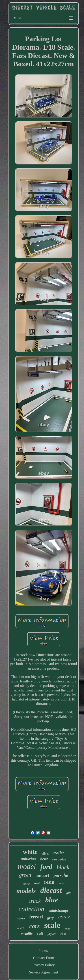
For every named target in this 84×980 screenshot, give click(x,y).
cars (35, 926)
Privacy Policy (44, 965)
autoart (42, 875)
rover (67, 929)
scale (52, 925)
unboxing (28, 859)
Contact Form (44, 958)
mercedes (59, 860)
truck (35, 901)
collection (31, 909)
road (37, 883)
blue (52, 900)
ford (46, 867)
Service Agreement (44, 972)
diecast (51, 890)
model (27, 867)
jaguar (52, 934)
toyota (27, 884)
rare (61, 883)
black (63, 867)
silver (45, 854)
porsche (61, 875)
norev (64, 917)
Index (44, 951)
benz (44, 859)
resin (49, 882)
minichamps (59, 910)
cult (40, 933)
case (64, 934)
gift (69, 893)
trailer (59, 853)
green (25, 875)
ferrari (36, 917)
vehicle (21, 928)
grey (50, 918)
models (26, 891)
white (30, 852)
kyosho (21, 918)
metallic (27, 934)
